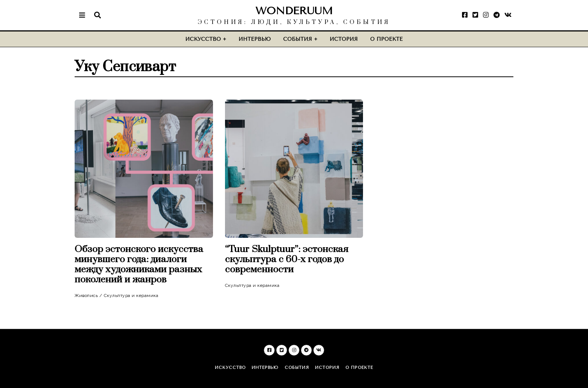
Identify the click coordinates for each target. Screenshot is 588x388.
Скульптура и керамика (131, 295)
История (344, 39)
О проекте (386, 39)
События (298, 39)
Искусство (203, 39)
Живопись (86, 295)
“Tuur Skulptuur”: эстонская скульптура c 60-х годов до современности (287, 259)
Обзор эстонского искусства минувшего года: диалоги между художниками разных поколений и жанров (139, 264)
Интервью (255, 39)
